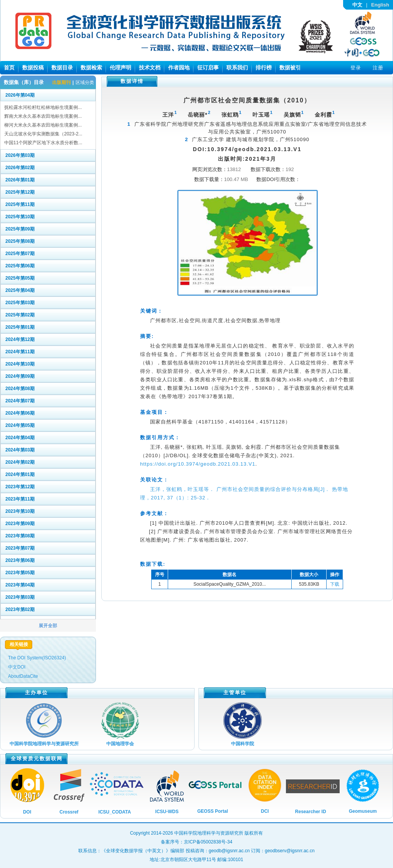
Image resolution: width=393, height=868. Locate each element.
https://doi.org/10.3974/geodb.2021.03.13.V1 (198, 464)
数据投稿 (33, 68)
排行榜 (264, 68)
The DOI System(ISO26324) (37, 658)
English (380, 5)
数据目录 (62, 68)
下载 (335, 584)
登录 (356, 68)
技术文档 (150, 68)
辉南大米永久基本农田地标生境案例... (43, 116)
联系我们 (237, 68)
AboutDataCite (23, 676)
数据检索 (91, 68)
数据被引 (290, 68)
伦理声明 (121, 68)
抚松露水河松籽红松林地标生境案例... (43, 107)
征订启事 (208, 68)
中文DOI (17, 667)
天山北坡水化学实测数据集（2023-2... (43, 134)
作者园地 (179, 68)
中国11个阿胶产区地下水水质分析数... (43, 143)
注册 (378, 68)
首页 (9, 68)
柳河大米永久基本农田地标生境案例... (43, 125)
